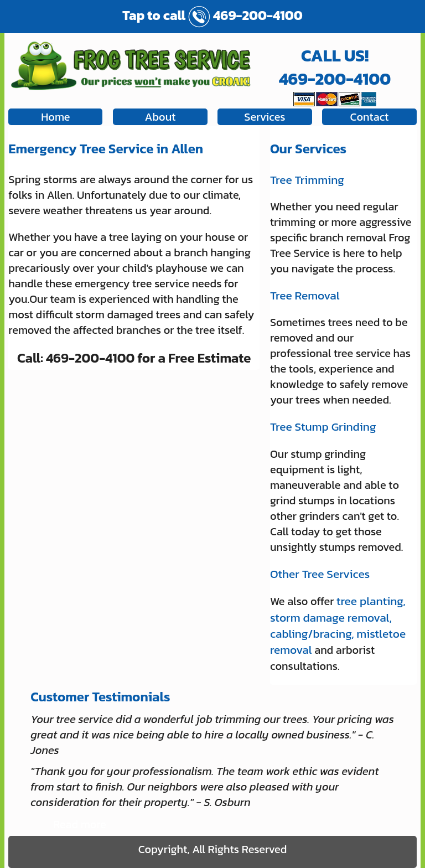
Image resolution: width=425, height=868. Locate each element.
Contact (370, 117)
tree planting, (371, 601)
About (160, 117)
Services (265, 117)
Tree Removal (305, 295)
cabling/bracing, (312, 634)
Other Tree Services (320, 574)
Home (55, 117)
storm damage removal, (331, 618)
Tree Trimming (307, 180)
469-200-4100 (245, 15)
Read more (80, 824)
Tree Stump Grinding (323, 427)
